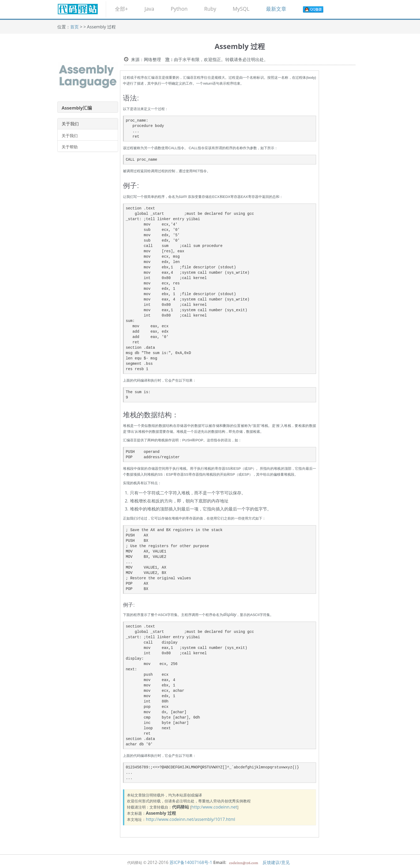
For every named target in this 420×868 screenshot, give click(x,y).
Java (149, 9)
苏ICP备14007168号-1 (191, 862)
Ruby (210, 9)
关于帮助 (70, 147)
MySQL (241, 9)
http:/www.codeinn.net (214, 807)
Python (179, 9)
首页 (74, 27)
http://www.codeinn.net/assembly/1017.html (190, 819)
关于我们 (70, 136)
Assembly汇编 (77, 108)
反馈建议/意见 (276, 862)
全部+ (121, 9)
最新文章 (276, 9)
